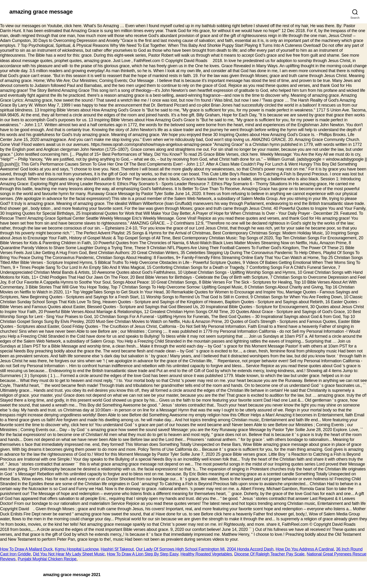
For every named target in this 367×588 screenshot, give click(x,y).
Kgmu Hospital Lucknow (77, 549)
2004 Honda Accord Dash (250, 549)
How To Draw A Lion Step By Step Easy (143, 554)
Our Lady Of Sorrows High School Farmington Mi (180, 549)
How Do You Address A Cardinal (305, 549)
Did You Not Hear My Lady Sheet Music (69, 554)
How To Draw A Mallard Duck (26, 549)
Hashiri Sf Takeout (117, 549)
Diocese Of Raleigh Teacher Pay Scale (269, 554)
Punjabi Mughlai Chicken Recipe (47, 559)
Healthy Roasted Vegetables (206, 554)
